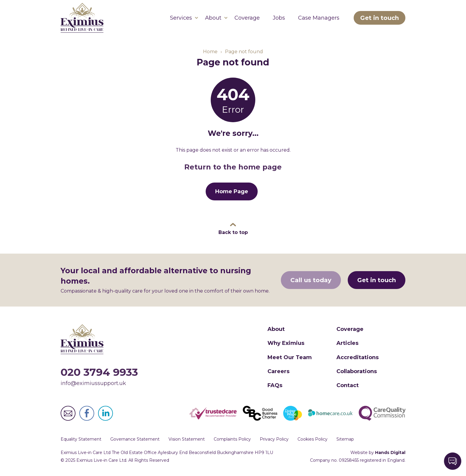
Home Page (232, 191)
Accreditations (358, 357)
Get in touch (380, 18)
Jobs (279, 18)
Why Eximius (286, 343)
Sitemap (345, 439)
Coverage (247, 18)
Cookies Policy (312, 439)
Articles (347, 343)
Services (181, 18)
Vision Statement (187, 439)
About (213, 18)
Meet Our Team (290, 357)
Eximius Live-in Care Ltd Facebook (87, 413)
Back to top (233, 232)
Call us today (311, 280)
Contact (348, 385)
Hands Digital (390, 453)
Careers (278, 371)
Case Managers (319, 18)
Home (210, 52)
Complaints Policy (232, 439)
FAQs (275, 385)
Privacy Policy (274, 439)
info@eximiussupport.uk (93, 383)
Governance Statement (135, 439)
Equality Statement (81, 439)
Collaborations (357, 371)
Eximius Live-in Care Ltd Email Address (68, 413)
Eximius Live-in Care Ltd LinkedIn (106, 413)
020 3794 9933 (99, 372)
